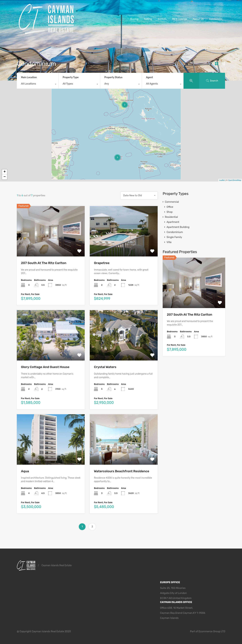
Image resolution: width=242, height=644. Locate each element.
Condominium (175, 232)
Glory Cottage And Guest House (45, 367)
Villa (169, 242)
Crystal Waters (105, 367)
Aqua (25, 471)
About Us (198, 19)
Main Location (29, 77)
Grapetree (102, 263)
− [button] (5, 177)
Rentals (162, 19)
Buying (134, 19)
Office (170, 207)
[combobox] (38, 85)
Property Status (113, 77)
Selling (148, 19)
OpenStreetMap (235, 180)
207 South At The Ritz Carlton (44, 263)
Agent (149, 77)
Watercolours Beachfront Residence (122, 471)
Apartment (173, 222)
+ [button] (5, 172)
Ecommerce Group (210, 631)
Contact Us (216, 19)
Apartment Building (178, 227)
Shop (170, 212)
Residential (171, 217)
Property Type (71, 77)
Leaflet (222, 180)
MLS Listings (180, 19)
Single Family (174, 237)
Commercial (172, 202)
